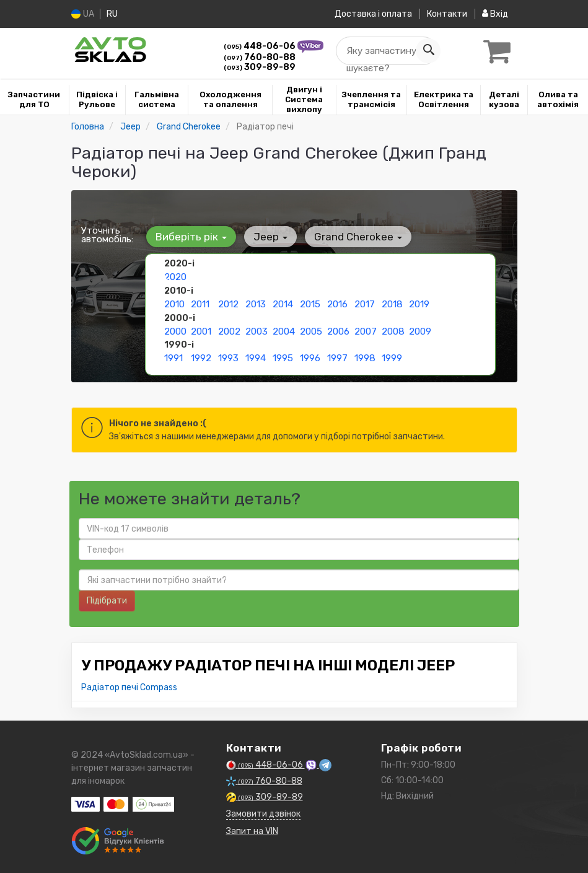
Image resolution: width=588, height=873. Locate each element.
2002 (229, 329)
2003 (257, 329)
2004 (284, 329)
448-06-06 (261, 46)
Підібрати (107, 601)
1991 (173, 355)
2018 (392, 303)
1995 (283, 355)
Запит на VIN (252, 831)
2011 (200, 303)
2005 (311, 329)
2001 (201, 329)
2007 (365, 329)
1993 (228, 355)
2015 (310, 303)
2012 (228, 303)
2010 (174, 303)
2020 (175, 277)
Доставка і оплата (368, 14)
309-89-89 (260, 67)
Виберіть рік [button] (190, 237)
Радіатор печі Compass (129, 687)
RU (114, 14)
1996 (310, 355)
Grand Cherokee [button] (351, 237)
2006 (338, 329)
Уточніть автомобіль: (107, 235)
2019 (419, 303)
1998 (365, 355)
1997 (337, 355)
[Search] (423, 51)
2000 (175, 329)
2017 (364, 303)
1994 (256, 355)
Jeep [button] (266, 237)
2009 (420, 329)
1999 (392, 355)
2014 (283, 303)
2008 (393, 329)
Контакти (445, 14)
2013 (256, 303)
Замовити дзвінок (263, 814)
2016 (337, 303)
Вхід (495, 14)
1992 (201, 355)
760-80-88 (260, 57)
